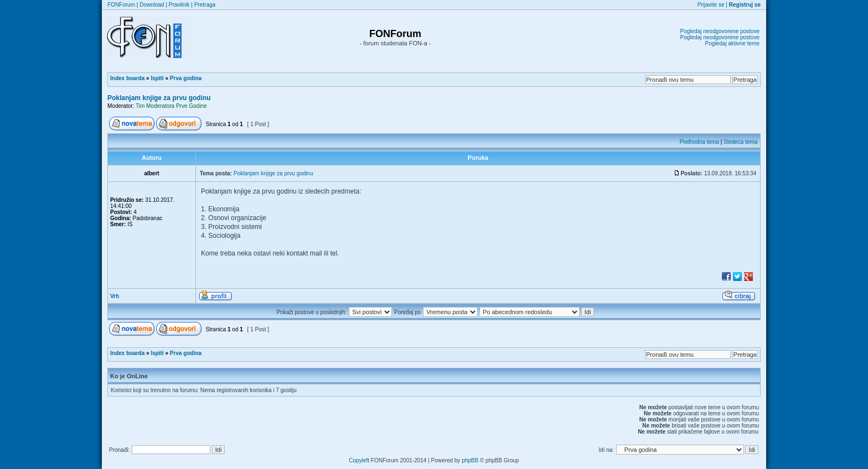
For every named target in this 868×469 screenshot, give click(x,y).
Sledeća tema (740, 142)
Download (152, 5)
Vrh (115, 296)
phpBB (470, 460)
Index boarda (127, 78)
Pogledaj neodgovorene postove (720, 31)
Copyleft (359, 460)
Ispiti (157, 78)
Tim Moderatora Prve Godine (171, 106)
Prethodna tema (699, 142)
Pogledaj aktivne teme (732, 43)
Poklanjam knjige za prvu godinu (159, 98)
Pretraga (205, 5)
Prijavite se (711, 5)
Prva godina (186, 78)
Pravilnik (179, 5)
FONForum (121, 5)
